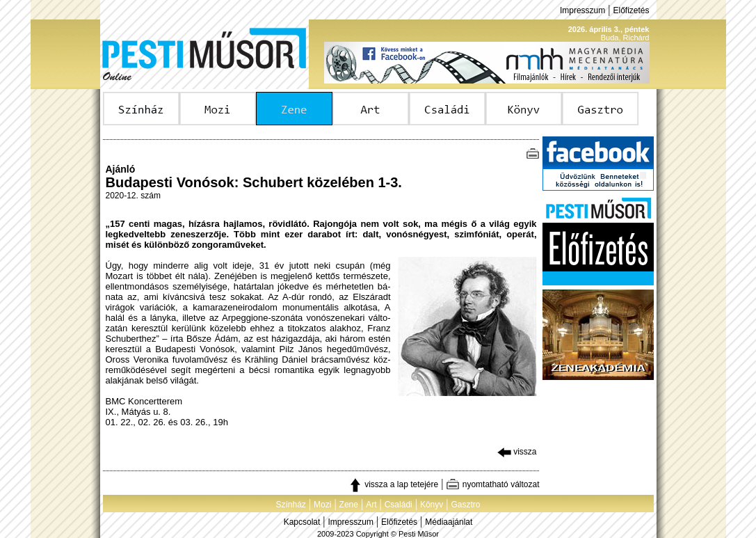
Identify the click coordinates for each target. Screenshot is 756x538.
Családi (399, 505)
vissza (517, 452)
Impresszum (582, 10)
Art (371, 505)
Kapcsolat (302, 522)
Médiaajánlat (449, 522)
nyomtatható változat (492, 484)
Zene (349, 505)
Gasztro (466, 505)
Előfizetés (631, 10)
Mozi (322, 505)
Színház (290, 505)
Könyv (432, 505)
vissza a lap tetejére (393, 484)
